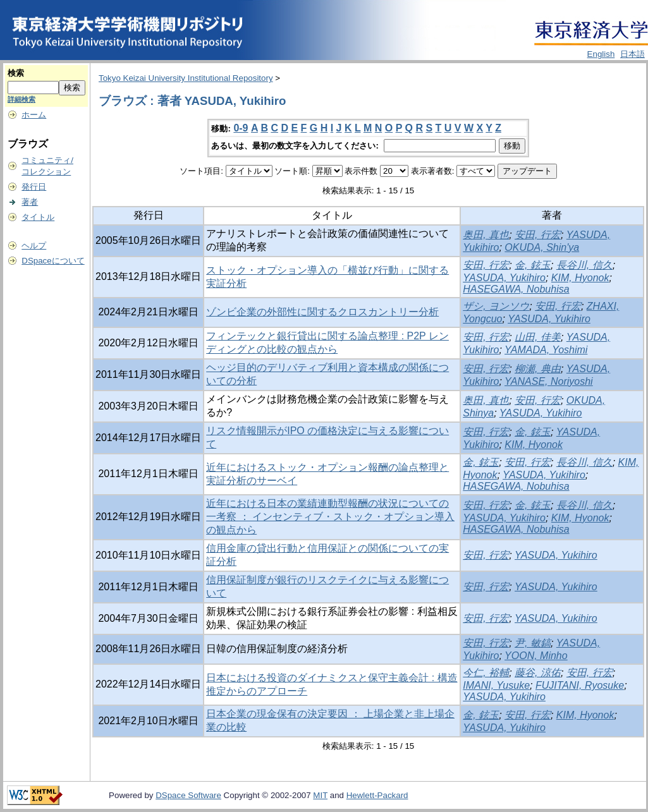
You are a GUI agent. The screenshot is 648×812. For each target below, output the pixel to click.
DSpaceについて (53, 261)
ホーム (34, 115)
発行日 (34, 187)
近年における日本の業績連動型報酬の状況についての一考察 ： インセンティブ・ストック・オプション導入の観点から (330, 517)
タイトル (38, 217)
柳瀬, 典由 (538, 369)
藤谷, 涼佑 (538, 673)
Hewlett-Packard (377, 795)
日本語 (633, 54)
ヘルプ (34, 245)
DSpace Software (188, 795)
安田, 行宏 (538, 235)
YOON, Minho (536, 656)
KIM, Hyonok (580, 278)
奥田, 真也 (486, 235)
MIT (320, 795)
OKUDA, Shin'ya (542, 247)
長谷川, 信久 (584, 265)
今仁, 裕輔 (486, 673)
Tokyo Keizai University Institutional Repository (186, 78)
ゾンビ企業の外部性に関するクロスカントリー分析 (322, 312)
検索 (16, 73)
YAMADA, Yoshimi (546, 350)
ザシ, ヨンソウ (496, 306)
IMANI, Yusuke (496, 685)
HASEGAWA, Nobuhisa (516, 289)
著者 (30, 202)
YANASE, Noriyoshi (549, 381)
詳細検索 (21, 99)
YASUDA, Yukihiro (504, 278)
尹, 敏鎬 (533, 643)
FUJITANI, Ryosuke (580, 685)
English (601, 54)
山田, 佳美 (538, 337)
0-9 (241, 128)
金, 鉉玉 (533, 265)
